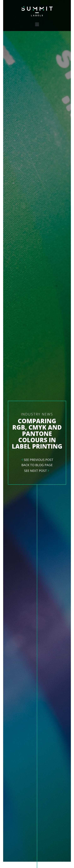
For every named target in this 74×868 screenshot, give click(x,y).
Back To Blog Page (37, 465)
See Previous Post (39, 460)
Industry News (37, 414)
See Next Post (36, 471)
